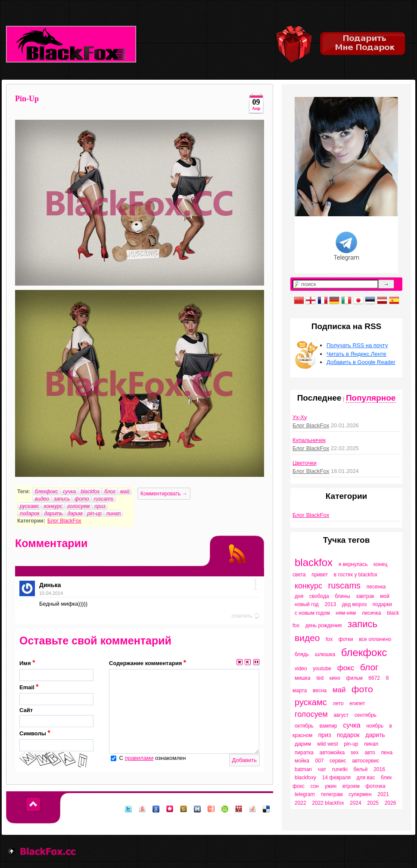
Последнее (319, 398)
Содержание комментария (148, 663)
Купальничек (309, 440)
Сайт (56, 717)
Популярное (371, 398)
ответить (246, 616)
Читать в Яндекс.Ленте (356, 354)
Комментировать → (164, 494)
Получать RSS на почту (357, 345)
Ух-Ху (300, 417)
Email (56, 694)
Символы (56, 740)
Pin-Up (27, 99)
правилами (139, 758)
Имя (56, 670)
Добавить (244, 760)
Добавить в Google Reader (361, 362)
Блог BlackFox (64, 521)
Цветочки (305, 463)
